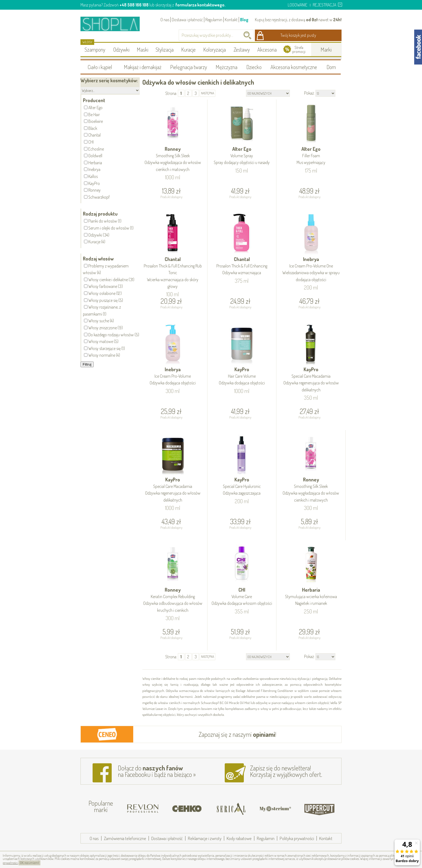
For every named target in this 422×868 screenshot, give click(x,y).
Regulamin (214, 20)
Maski (143, 49)
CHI (242, 597)
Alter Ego (242, 156)
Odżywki (121, 49)
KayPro (242, 376)
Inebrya (311, 270)
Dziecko (254, 67)
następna (208, 93)
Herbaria (311, 597)
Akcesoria (267, 49)
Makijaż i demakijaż (143, 67)
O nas (165, 20)
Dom (331, 67)
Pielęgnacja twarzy (189, 67)
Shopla (114, 24)
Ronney (173, 159)
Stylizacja (165, 49)
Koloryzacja (214, 49)
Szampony (95, 49)
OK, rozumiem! (29, 863)
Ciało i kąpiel (100, 67)
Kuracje (188, 49)
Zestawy (242, 49)
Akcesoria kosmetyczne (294, 67)
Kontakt (231, 20)
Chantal (173, 273)
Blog (244, 20)
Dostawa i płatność (187, 20)
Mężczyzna (226, 67)
